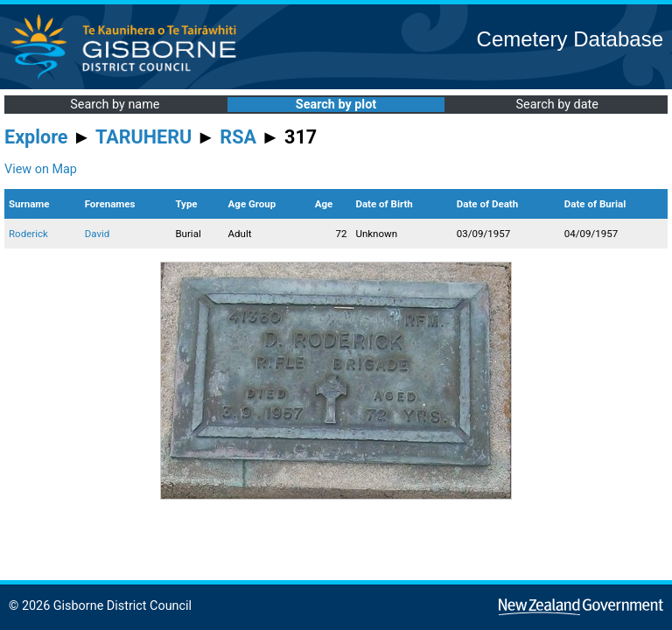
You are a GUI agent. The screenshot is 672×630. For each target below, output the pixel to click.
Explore (36, 137)
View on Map (41, 169)
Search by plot (336, 105)
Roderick (28, 234)
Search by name (115, 105)
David (98, 234)
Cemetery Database (570, 39)
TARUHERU (143, 137)
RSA (238, 137)
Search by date (556, 105)
